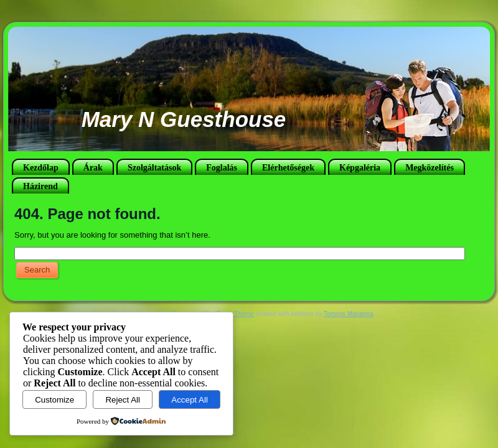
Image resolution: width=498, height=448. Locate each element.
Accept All (190, 400)
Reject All (123, 400)
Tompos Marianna (348, 314)
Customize (54, 400)
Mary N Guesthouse (184, 119)
